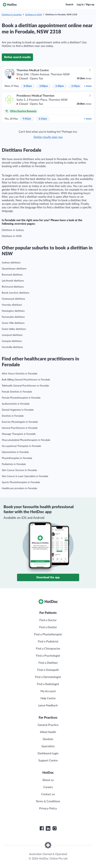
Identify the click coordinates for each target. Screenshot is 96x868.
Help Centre (48, 698)
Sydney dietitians (11, 263)
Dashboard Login (48, 753)
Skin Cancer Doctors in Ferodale (19, 470)
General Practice (48, 725)
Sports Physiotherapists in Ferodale (21, 482)
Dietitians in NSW (34, 15)
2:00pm (44, 86)
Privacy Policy (48, 808)
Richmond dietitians (13, 287)
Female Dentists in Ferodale (17, 392)
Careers (48, 787)
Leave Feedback (48, 705)
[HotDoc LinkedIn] (48, 828)
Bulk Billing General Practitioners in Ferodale (26, 380)
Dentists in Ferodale (13, 416)
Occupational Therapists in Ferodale (21, 446)
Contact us (48, 794)
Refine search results (17, 57)
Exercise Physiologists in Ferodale (20, 422)
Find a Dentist (48, 627)
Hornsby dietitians (12, 305)
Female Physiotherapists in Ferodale (21, 398)
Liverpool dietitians (12, 335)
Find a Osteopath (48, 670)
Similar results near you (48, 137)
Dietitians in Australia (12, 15)
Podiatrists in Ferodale (14, 464)
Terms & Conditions (48, 801)
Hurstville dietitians (12, 347)
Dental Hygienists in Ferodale (18, 410)
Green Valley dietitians (14, 329)
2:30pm (60, 86)
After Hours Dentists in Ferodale (20, 374)
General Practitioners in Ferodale (20, 428)
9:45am (27, 119)
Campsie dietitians (12, 341)
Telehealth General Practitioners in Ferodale (25, 386)
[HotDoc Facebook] (42, 828)
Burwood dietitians (12, 275)
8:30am (28, 86)
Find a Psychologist (48, 656)
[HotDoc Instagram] (54, 828)
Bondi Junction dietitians (16, 293)
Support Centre (48, 761)
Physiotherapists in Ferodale (17, 458)
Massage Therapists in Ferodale (19, 434)
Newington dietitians (13, 311)
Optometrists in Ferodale (15, 452)
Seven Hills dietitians (13, 323)
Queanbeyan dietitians (14, 269)
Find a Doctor (48, 620)
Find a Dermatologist (48, 677)
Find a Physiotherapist (48, 634)
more (88, 86)
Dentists (48, 739)
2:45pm (76, 86)
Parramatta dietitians (13, 317)
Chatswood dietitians (13, 299)
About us (48, 780)
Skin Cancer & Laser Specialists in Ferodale (25, 476)
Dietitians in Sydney (13, 230)
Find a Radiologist (48, 684)
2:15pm (43, 119)
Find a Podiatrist (48, 642)
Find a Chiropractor (48, 649)
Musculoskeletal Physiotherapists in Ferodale (26, 440)
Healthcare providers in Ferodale (19, 488)
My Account (48, 691)
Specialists (48, 746)
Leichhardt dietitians (13, 281)
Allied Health (48, 732)
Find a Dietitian (48, 663)
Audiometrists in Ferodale (16, 404)
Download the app (48, 577)
